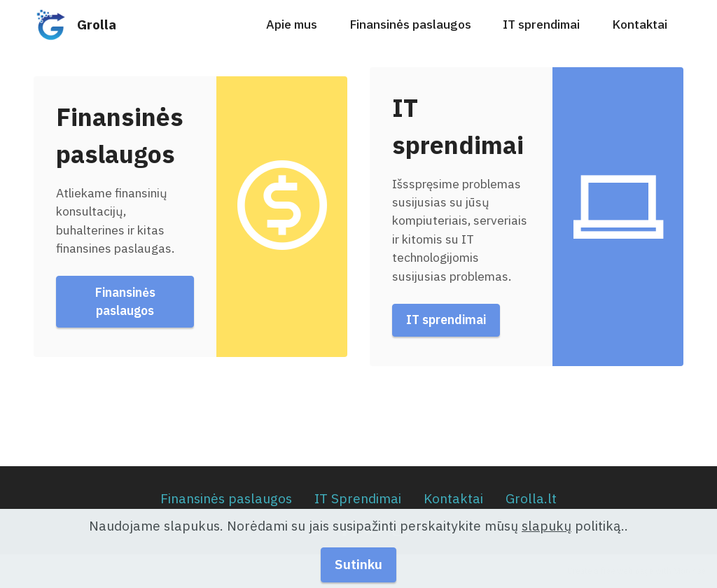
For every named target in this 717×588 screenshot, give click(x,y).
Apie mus (292, 24)
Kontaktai (640, 24)
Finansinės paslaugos (410, 24)
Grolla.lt (531, 498)
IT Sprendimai (358, 498)
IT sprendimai (541, 24)
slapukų (547, 539)
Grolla (97, 24)
